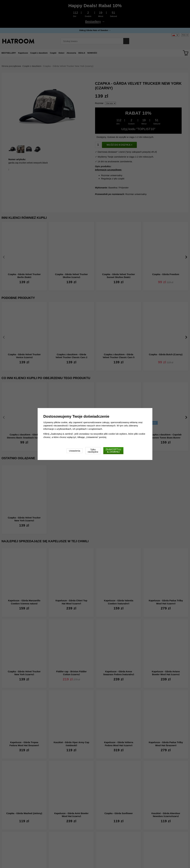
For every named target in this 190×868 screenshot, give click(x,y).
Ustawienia (75, 451)
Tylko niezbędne (93, 451)
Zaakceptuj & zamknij (113, 451)
